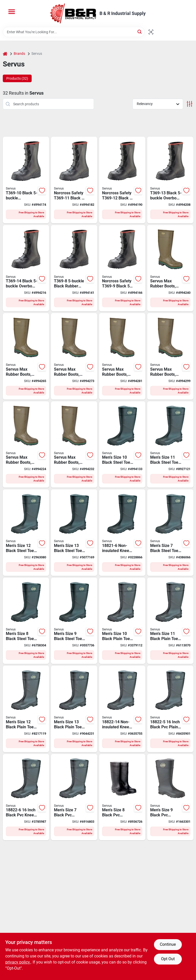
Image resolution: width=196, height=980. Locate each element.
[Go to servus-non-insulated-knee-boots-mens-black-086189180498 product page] (74, 797)
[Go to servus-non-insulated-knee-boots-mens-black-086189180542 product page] (26, 709)
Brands (19, 54)
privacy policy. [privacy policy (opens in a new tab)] (18, 962)
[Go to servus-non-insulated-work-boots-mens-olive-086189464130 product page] (122, 356)
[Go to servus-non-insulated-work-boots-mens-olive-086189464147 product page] (170, 356)
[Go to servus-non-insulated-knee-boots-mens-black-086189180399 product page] (26, 533)
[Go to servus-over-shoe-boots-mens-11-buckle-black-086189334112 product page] (74, 180)
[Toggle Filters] (190, 104)
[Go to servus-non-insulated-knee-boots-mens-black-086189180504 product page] (122, 797)
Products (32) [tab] (17, 78)
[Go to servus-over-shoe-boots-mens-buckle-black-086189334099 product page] (122, 268)
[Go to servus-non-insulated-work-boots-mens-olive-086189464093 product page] (74, 445)
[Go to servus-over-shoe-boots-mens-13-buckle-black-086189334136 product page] (170, 180)
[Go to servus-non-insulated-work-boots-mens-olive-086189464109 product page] (170, 268)
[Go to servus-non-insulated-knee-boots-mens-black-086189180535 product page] (170, 621)
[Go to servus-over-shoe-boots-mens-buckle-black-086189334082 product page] (74, 268)
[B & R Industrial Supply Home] (73, 13)
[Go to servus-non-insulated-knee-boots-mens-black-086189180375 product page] (122, 445)
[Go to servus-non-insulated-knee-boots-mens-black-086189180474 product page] (170, 709)
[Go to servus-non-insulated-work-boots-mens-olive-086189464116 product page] (26, 356)
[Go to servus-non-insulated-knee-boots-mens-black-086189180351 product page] (26, 621)
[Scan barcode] (151, 32)
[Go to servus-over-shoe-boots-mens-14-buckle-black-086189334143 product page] (26, 268)
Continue (168, 944)
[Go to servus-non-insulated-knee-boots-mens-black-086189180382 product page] (170, 445)
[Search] (140, 32)
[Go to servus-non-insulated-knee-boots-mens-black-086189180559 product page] (74, 709)
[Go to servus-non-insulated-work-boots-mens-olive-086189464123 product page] (74, 356)
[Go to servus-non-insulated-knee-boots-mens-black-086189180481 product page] (26, 797)
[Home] (5, 54)
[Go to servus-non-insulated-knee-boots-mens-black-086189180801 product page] (122, 709)
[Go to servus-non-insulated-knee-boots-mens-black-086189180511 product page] (170, 797)
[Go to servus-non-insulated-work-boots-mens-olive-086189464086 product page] (26, 445)
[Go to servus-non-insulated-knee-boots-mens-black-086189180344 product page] (170, 533)
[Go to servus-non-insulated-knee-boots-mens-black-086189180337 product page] (122, 533)
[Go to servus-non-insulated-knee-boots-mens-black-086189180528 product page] (122, 621)
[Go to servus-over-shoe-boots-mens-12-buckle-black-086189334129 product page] (122, 180)
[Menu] (12, 12)
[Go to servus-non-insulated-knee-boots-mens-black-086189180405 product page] (74, 533)
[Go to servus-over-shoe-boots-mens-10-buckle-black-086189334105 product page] (26, 180)
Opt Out (168, 959)
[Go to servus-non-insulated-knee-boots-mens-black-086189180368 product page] (74, 621)
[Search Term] (74, 32)
